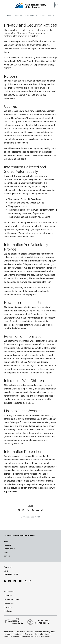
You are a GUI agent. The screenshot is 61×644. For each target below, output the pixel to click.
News (43, 16)
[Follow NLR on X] (26, 581)
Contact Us (9, 567)
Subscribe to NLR (11, 574)
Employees (8, 611)
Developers (8, 607)
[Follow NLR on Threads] (30, 581)
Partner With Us (31, 16)
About (9, 16)
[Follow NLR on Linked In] (15, 581)
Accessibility (9, 592)
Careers (51, 16)
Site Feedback (9, 603)
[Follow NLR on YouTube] (20, 581)
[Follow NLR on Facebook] (5, 581)
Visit (6, 571)
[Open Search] (57, 5)
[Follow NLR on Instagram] (10, 581)
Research (18, 16)
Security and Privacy (12, 599)
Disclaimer (8, 595)
